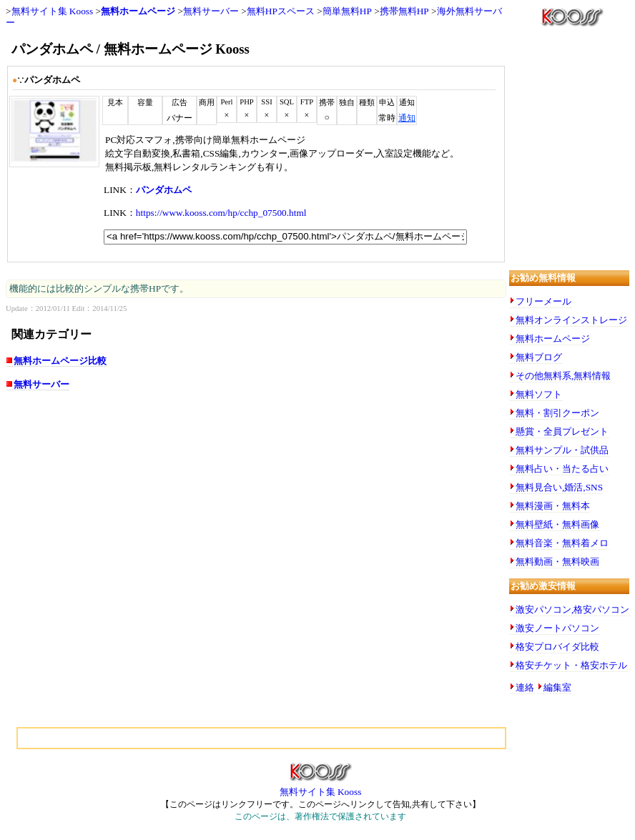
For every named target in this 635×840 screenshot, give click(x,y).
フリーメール (543, 301)
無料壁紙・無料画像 (557, 524)
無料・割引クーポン (557, 413)
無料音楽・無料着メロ (562, 543)
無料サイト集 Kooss (53, 11)
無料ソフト (539, 394)
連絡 (525, 687)
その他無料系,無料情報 (563, 376)
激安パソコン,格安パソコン (572, 609)
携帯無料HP (404, 11)
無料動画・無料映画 (557, 562)
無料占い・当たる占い (562, 469)
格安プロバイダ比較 (557, 647)
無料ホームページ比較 (60, 361)
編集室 (557, 687)
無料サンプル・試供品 (562, 450)
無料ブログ (539, 357)
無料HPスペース (281, 11)
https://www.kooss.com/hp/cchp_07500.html (221, 213)
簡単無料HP (347, 11)
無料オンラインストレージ (571, 320)
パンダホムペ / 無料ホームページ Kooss (131, 49)
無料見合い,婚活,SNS (559, 487)
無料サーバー (211, 11)
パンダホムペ (164, 190)
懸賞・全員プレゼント (562, 431)
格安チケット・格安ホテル (571, 665)
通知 (407, 118)
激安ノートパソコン (557, 628)
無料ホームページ (138, 11)
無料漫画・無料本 (553, 506)
